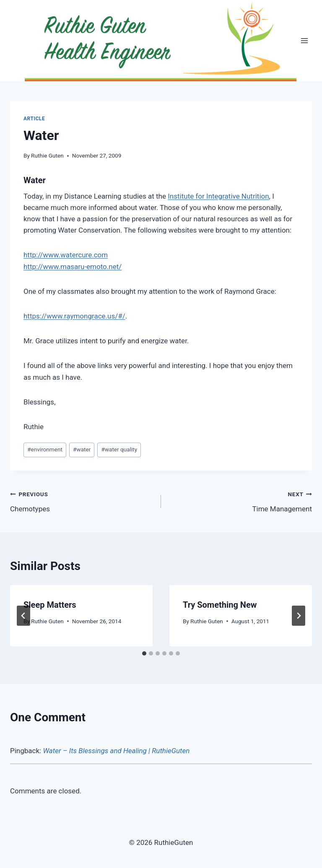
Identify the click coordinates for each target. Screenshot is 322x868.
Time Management (240, 501)
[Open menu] (304, 41)
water (82, 449)
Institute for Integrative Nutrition (218, 196)
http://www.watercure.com (66, 255)
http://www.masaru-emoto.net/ (73, 267)
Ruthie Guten (47, 155)
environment (45, 449)
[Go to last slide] (23, 616)
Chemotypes (82, 501)
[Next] (299, 616)
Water (35, 180)
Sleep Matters (50, 605)
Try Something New (220, 605)
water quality (119, 449)
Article (34, 119)
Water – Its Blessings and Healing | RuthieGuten (116, 751)
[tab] (144, 653)
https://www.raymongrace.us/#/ (74, 316)
